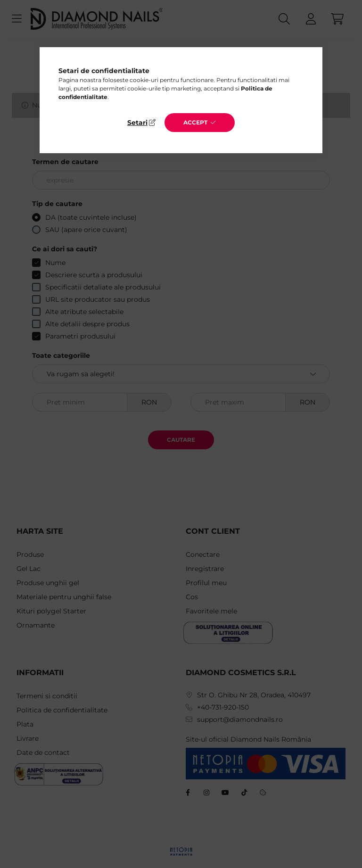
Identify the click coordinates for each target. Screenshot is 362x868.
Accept (195, 122)
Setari (137, 123)
